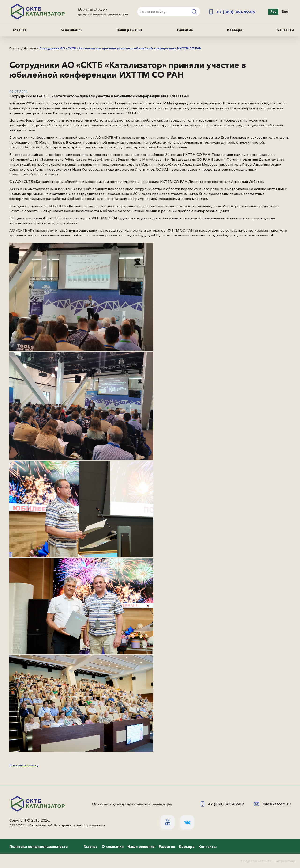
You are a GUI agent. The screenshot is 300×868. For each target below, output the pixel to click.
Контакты (285, 30)
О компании (72, 30)
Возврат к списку (24, 765)
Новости (30, 49)
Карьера (235, 30)
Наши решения (130, 30)
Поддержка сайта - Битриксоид (268, 861)
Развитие (185, 30)
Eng (285, 11)
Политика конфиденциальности (39, 847)
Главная (20, 30)
